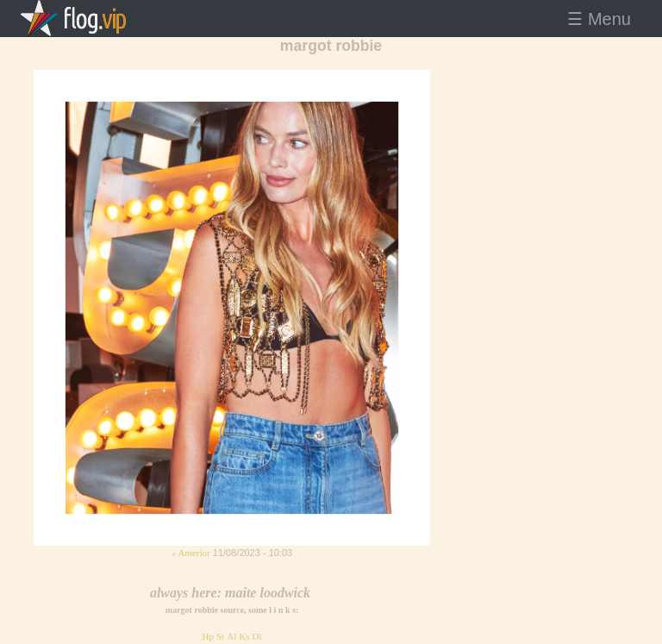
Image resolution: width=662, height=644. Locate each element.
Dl (257, 636)
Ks (244, 636)
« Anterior (191, 553)
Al (231, 636)
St (220, 636)
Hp (207, 636)
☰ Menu (599, 19)
